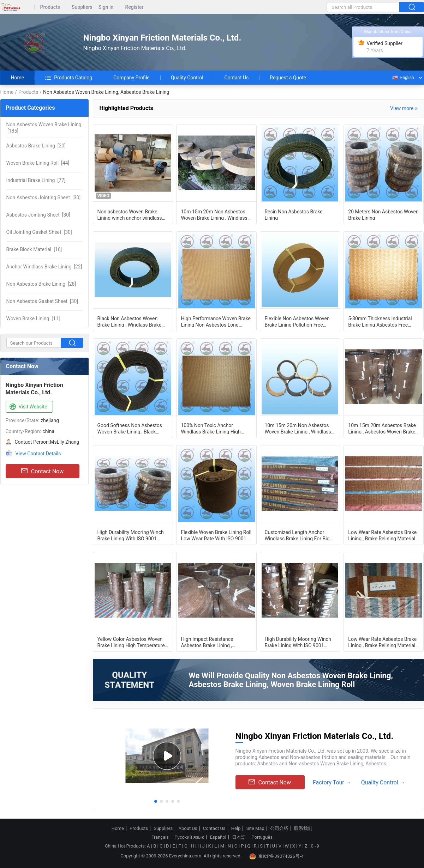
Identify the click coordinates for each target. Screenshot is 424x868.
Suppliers (82, 7)
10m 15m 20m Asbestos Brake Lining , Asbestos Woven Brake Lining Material (382, 428)
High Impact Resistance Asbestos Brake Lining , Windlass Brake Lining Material (214, 642)
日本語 (239, 837)
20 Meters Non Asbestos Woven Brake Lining (383, 214)
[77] (36, 180)
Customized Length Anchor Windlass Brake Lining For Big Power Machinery (297, 535)
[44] (38, 163)
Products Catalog (69, 78)
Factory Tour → (332, 782)
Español (218, 837)
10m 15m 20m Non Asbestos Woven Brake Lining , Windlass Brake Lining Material (214, 214)
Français (160, 837)
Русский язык (189, 837)
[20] (36, 146)
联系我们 (303, 828)
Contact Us (237, 78)
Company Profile (132, 78)
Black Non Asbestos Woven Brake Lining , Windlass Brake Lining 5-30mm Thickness (130, 321)
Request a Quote (288, 78)
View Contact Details (38, 454)
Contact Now (42, 471)
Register (134, 7)
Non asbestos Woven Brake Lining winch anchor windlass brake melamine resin (130, 214)
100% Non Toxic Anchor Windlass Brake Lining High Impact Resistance (211, 428)
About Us (188, 828)
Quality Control (187, 78)
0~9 (315, 846)
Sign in (106, 7)
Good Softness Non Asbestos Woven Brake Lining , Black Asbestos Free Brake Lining (130, 428)
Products (50, 7)
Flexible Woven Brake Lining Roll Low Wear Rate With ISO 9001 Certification (216, 535)
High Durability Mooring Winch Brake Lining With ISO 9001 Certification (131, 535)
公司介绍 (279, 828)
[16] (34, 249)
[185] (44, 128)
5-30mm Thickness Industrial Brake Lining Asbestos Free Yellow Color (380, 321)
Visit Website (28, 407)
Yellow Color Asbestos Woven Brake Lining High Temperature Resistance (131, 642)
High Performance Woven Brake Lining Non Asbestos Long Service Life (216, 321)
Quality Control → (383, 782)
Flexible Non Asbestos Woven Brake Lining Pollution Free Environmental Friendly (297, 321)
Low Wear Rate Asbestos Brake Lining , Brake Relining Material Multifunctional (382, 535)
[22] (44, 267)
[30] (44, 198)
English (403, 78)
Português (262, 837)
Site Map (255, 828)
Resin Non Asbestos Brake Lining (293, 214)
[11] (33, 318)
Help (236, 828)
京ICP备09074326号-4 (276, 856)
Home (18, 78)
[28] (41, 284)
